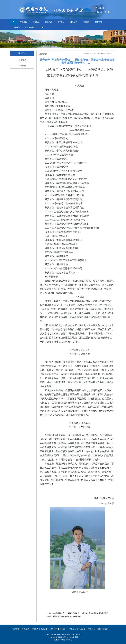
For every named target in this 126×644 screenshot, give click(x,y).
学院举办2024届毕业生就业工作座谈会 (67, 616)
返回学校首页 (30, 27)
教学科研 (61, 22)
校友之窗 (99, 22)
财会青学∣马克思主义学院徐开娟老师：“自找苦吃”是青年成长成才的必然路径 (80, 613)
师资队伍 (36, 22)
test (43, 27)
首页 (95, 54)
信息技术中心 (67, 640)
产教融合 (86, 22)
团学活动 (22, 66)
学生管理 (22, 60)
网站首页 (16, 629)
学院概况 (23, 22)
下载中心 (16, 27)
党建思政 (49, 22)
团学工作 (74, 22)
